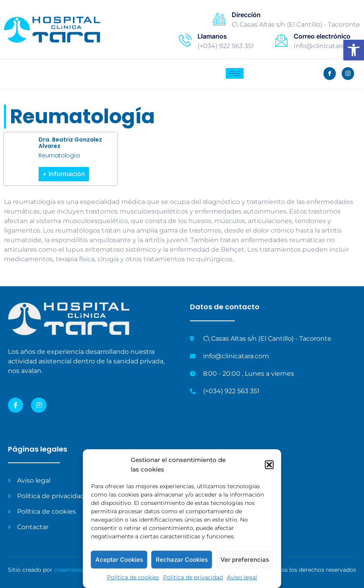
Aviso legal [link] (242, 577)
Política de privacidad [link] (193, 577)
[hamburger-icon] (235, 73)
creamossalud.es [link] (77, 570)
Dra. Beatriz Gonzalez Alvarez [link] (70, 143)
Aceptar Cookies (119, 560)
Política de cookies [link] (133, 577)
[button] (269, 465)
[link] (354, 50)
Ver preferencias (245, 560)
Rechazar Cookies (182, 560)
